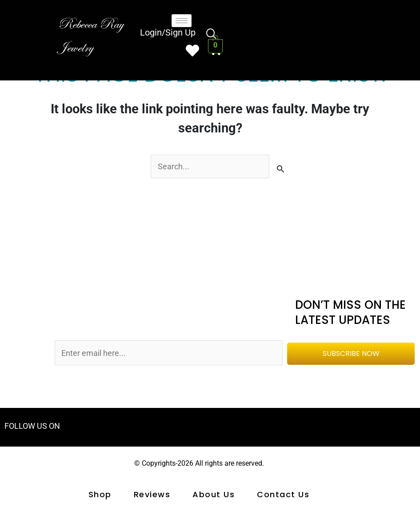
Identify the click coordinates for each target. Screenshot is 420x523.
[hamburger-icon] (182, 21)
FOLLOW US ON (34, 428)
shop (100, 497)
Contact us (283, 497)
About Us (214, 497)
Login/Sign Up (168, 34)
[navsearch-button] (212, 35)
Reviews (152, 497)
